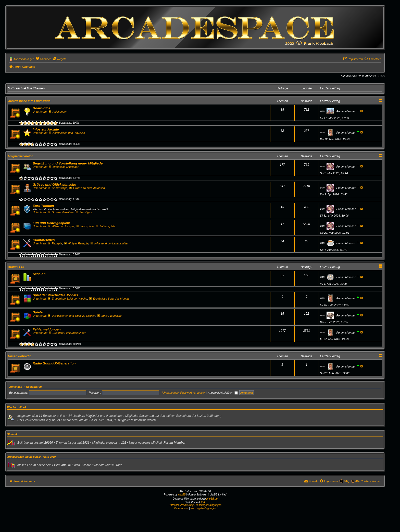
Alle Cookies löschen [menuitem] (368, 481)
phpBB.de (212, 499)
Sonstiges (84, 212)
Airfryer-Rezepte (76, 243)
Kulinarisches (44, 240)
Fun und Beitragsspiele (51, 223)
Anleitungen (58, 112)
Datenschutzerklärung (181, 505)
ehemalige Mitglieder (64, 167)
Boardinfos (42, 108)
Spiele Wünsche (109, 316)
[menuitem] (43, 59)
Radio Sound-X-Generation (54, 363)
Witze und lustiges (61, 226)
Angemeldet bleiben (223, 393)
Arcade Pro (16, 267)
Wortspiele (85, 226)
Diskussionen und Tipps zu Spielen (72, 316)
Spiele (38, 312)
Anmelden (16, 387)
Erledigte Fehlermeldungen (67, 333)
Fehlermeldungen (47, 329)
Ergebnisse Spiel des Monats (109, 299)
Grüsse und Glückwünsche (54, 185)
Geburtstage (58, 188)
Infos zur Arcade (46, 129)
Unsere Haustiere (61, 212)
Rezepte (55, 243)
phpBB (182, 495)
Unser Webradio (20, 356)
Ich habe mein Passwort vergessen (184, 393)
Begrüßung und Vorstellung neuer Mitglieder (68, 163)
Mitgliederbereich (21, 156)
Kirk (203, 502)
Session (39, 274)
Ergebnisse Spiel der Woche (68, 299)
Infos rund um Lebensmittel (109, 243)
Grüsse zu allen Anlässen (87, 188)
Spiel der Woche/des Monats (55, 295)
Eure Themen (43, 206)
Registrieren (34, 387)
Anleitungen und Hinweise (67, 133)
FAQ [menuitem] (347, 481)
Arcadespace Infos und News (29, 101)
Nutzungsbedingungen (209, 505)
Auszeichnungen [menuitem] (24, 59)
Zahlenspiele (105, 226)
